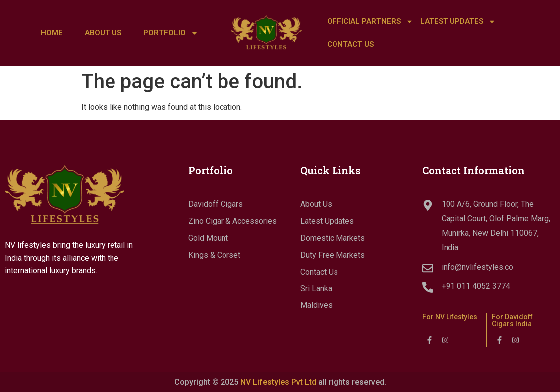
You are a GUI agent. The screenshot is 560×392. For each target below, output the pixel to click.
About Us (103, 33)
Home (52, 33)
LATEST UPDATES (458, 22)
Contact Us (350, 44)
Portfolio (171, 33)
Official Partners (370, 22)
